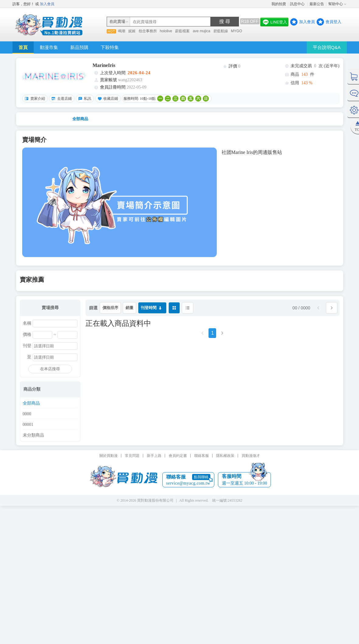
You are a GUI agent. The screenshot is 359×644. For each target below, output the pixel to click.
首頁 (23, 47)
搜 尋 (225, 21)
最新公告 (317, 4)
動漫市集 (49, 47)
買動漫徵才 (251, 456)
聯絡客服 (202, 456)
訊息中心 (298, 4)
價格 (27, 335)
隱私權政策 (225, 456)
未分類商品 (33, 435)
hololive (166, 31)
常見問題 (132, 456)
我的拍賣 (279, 4)
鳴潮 (122, 31)
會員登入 (333, 22)
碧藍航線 (221, 31)
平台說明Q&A (327, 47)
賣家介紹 (34, 99)
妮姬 (132, 31)
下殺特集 (110, 47)
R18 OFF (250, 21)
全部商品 (80, 119)
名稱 (27, 323)
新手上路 (154, 456)
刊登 (27, 346)
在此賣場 (117, 21)
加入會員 (47, 4)
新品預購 (79, 47)
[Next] (222, 335)
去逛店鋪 (61, 99)
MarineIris (104, 65)
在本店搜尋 (50, 369)
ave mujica (201, 31)
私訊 (84, 99)
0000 (27, 414)
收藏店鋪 (107, 99)
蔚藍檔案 (182, 31)
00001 (28, 425)
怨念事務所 (148, 31)
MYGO (237, 31)
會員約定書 (178, 456)
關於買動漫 (109, 456)
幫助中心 (336, 4)
